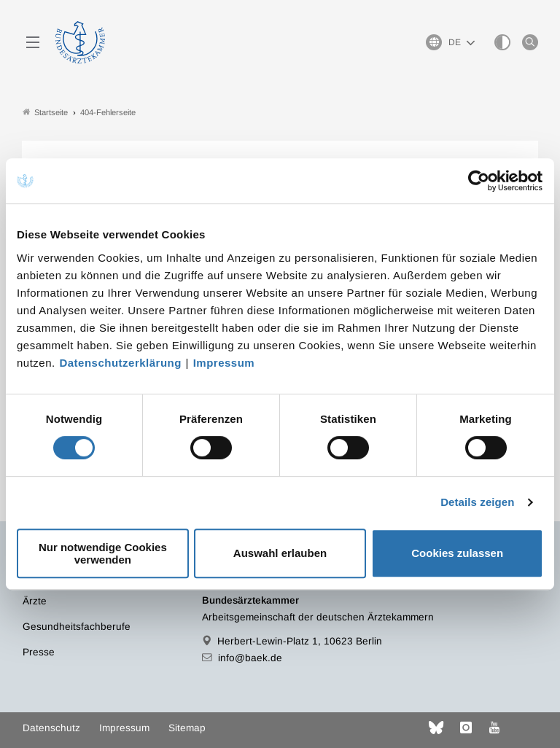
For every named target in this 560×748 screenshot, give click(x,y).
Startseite (45, 112)
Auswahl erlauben (280, 553)
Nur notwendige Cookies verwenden (103, 553)
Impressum (224, 363)
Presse (39, 652)
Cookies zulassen (457, 553)
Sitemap (187, 728)
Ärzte (35, 601)
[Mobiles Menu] (33, 42)
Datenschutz (51, 728)
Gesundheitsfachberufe (77, 627)
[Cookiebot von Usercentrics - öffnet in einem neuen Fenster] (479, 181)
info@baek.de (250, 658)
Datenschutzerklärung (120, 363)
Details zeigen (477, 502)
